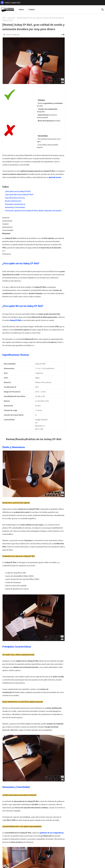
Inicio (4, 18)
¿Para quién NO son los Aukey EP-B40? (19, 195)
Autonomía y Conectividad (15, 207)
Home (21, 10)
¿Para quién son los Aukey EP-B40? (18, 191)
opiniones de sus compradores (51, 833)
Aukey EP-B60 (15, 320)
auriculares (11, 18)
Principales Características (15, 204)
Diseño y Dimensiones (13, 201)
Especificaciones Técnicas (15, 198)
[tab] (21, 10)
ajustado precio (55, 177)
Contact (32, 10)
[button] (103, 10)
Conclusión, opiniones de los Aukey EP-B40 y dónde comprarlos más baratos (33, 211)
